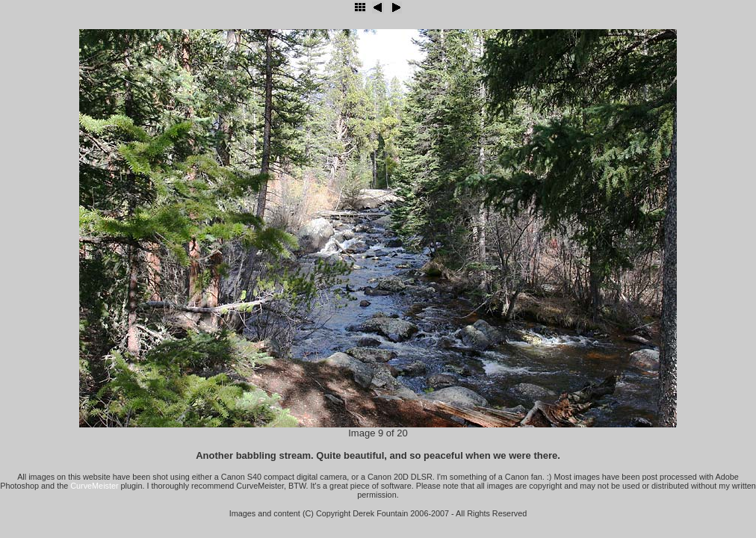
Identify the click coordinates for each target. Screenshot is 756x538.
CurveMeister (94, 486)
